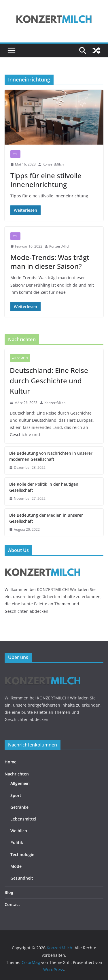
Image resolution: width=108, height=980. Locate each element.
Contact (12, 904)
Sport (16, 795)
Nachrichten (17, 774)
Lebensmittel (23, 819)
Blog (9, 892)
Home (11, 762)
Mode (16, 866)
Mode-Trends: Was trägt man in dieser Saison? (50, 262)
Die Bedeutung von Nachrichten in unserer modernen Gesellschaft (51, 456)
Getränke (19, 807)
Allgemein (20, 358)
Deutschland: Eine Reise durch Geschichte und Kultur (49, 381)
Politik (17, 842)
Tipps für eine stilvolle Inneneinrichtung (46, 180)
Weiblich (19, 831)
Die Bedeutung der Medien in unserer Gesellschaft (46, 518)
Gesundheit (22, 878)
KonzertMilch (53, 164)
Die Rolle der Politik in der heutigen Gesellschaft (44, 487)
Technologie (22, 854)
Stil (15, 154)
